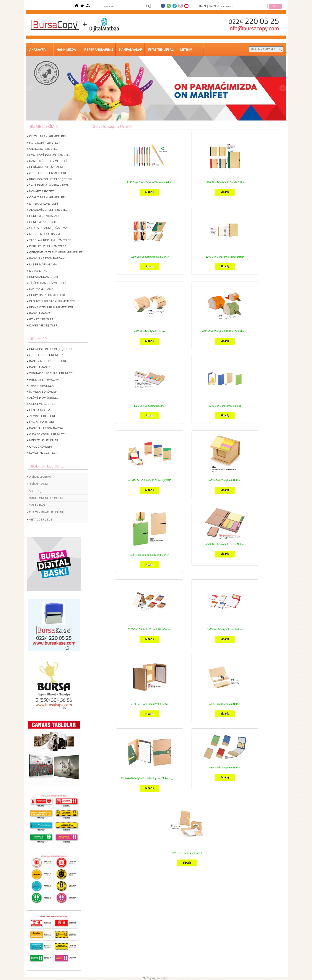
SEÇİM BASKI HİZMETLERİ (47, 295)
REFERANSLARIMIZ (99, 50)
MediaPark (163, 978)
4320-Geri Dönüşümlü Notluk (149, 331)
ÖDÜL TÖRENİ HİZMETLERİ (48, 173)
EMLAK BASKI (38, 505)
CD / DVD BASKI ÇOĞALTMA (48, 228)
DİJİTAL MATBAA (40, 477)
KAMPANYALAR (131, 50)
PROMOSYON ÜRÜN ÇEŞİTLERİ (51, 179)
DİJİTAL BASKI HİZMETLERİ (47, 136)
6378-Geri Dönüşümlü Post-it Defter (149, 704)
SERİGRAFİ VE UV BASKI (46, 167)
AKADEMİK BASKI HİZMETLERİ (50, 210)
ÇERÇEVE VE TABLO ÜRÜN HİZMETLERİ (56, 252)
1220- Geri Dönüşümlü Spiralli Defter (225, 182)
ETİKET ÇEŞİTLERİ (42, 319)
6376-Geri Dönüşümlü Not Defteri (225, 629)
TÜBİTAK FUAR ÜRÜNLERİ (46, 512)
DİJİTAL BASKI (38, 484)
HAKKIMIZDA (66, 50)
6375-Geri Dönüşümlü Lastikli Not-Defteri (149, 629)
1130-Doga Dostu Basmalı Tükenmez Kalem (149, 182)
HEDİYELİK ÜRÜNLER (44, 440)
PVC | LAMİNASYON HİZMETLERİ (51, 155)
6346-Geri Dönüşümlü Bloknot (225, 406)
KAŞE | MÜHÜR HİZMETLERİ (48, 161)
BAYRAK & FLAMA (41, 289)
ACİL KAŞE (36, 491)
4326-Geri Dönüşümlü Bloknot (149, 406)
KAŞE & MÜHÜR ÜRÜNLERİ (48, 361)
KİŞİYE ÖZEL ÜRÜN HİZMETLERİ (51, 307)
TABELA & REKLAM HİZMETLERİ (51, 240)
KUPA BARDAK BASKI (44, 277)
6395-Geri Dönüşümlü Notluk (225, 768)
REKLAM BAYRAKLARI (44, 216)
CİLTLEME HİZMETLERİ (45, 149)
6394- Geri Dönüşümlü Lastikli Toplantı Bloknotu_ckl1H (150, 778)
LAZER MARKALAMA (43, 264)
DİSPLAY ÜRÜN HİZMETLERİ (48, 246)
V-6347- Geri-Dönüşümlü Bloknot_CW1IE (149, 480)
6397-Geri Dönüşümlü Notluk (187, 853)
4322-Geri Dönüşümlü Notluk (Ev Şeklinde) (225, 331)
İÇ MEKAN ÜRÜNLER (43, 392)
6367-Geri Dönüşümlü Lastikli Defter (149, 555)
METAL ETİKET (39, 271)
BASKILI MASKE (40, 313)
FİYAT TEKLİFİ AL (161, 50)
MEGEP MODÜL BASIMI (45, 234)
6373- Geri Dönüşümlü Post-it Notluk (225, 544)
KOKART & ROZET (41, 191)
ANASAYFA (37, 50)
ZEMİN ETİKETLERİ (42, 416)
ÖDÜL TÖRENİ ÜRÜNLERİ (46, 355)
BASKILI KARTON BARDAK (47, 258)
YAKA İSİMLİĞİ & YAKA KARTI (49, 185)
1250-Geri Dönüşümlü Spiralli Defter (149, 257)
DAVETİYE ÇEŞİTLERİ (44, 325)
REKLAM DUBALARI (42, 222)
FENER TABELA (40, 410)
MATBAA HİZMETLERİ (44, 204)
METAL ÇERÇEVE (41, 520)
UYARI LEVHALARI (42, 422)
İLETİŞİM (186, 50)
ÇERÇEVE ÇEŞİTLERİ (44, 404)
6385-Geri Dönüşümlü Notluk (225, 704)
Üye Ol (203, 6)
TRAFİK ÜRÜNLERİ (42, 386)
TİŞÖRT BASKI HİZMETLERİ (48, 283)
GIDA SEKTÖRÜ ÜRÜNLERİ (47, 434)
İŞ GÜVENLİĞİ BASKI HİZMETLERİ (52, 301)
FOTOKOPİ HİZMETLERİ (45, 143)
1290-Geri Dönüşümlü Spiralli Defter (225, 257)
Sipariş (149, 192)
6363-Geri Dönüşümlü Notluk (225, 480)
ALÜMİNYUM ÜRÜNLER (45, 398)
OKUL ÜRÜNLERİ (41, 447)
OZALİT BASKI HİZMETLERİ (47, 197)
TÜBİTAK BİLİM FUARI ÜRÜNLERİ (51, 373)
